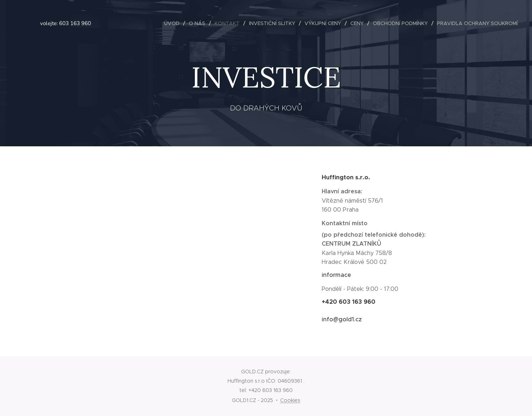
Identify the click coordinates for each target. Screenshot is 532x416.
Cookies (290, 400)
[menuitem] (174, 23)
